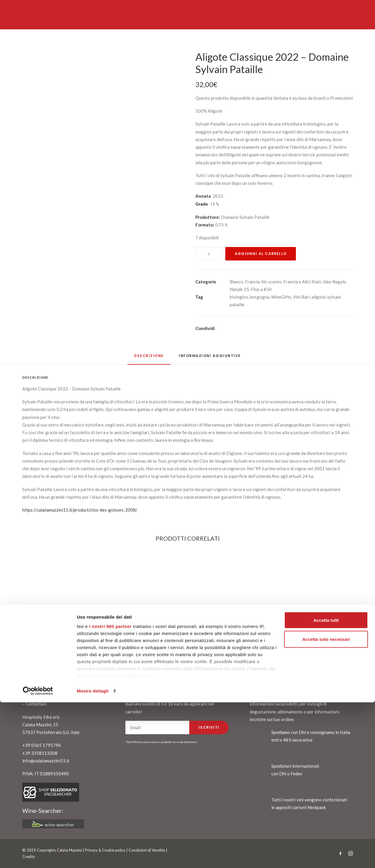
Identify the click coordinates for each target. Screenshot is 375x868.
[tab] (210, 358)
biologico (239, 297)
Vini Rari (301, 297)
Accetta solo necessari (326, 805)
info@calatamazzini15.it (46, 761)
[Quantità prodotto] (209, 254)
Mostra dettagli (93, 856)
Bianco (236, 282)
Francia (252, 282)
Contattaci (36, 704)
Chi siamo (35, 696)
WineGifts (281, 297)
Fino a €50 (261, 289)
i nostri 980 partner (110, 792)
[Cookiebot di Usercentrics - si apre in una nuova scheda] (38, 857)
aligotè (318, 297)
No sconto (271, 282)
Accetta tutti (326, 786)
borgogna (260, 297)
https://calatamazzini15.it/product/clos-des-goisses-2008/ (80, 510)
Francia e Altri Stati (302, 282)
